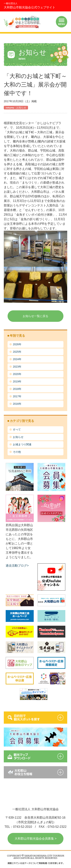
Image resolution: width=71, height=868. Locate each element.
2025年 (17, 352)
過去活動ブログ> (17, 566)
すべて (17, 430)
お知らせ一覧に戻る (35, 316)
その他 (17, 452)
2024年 (17, 359)
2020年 (17, 374)
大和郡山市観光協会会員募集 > (36, 839)
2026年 (17, 344)
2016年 (17, 404)
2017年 (17, 396)
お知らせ (18, 437)
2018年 (17, 389)
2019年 (17, 381)
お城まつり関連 (22, 444)
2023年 (17, 367)
